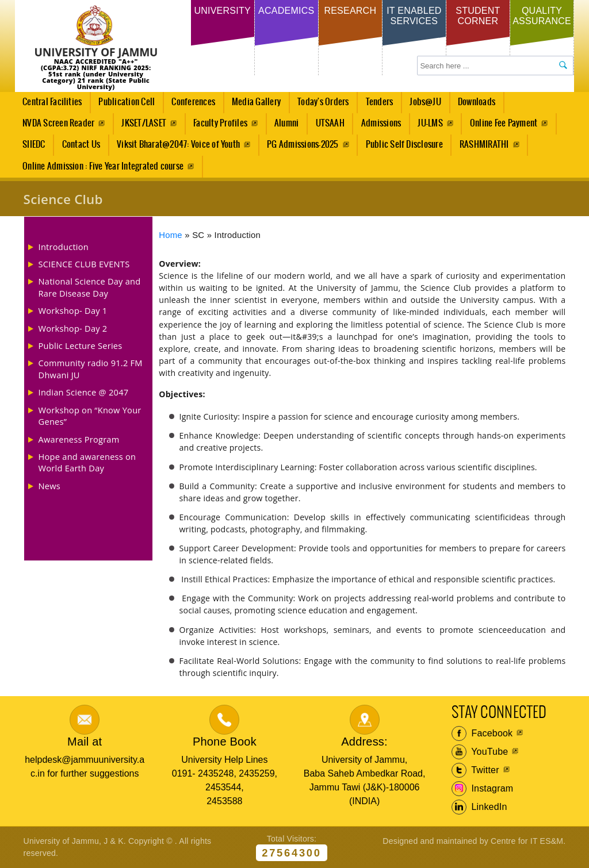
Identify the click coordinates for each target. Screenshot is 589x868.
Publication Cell (127, 102)
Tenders (380, 102)
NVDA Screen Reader (58, 123)
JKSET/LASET (144, 123)
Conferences (190, 105)
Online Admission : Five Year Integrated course (103, 166)
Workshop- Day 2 (73, 328)
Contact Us (81, 145)
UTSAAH (327, 126)
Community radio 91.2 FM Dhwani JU (91, 368)
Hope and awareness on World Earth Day (87, 462)
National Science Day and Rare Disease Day (90, 287)
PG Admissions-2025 (303, 145)
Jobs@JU (422, 105)
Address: (364, 742)
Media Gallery (253, 105)
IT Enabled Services (414, 16)
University (222, 11)
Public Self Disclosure (404, 145)
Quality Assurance (542, 16)
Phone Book (225, 742)
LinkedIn (479, 807)
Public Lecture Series (81, 345)
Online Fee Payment (504, 123)
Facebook (482, 733)
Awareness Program (79, 439)
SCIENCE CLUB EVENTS (84, 264)
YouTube (480, 752)
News (49, 486)
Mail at (85, 742)
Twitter (475, 770)
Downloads (477, 102)
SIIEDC (34, 145)
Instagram (483, 789)
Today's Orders (323, 102)
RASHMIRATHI (484, 145)
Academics (286, 11)
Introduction (64, 247)
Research (350, 11)
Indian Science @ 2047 (84, 392)
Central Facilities (49, 105)
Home (171, 235)
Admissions (378, 126)
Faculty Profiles (220, 123)
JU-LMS (430, 123)
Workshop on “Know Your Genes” (90, 416)
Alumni (286, 123)
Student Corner (478, 16)
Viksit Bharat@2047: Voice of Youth (178, 145)
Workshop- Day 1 (73, 310)
